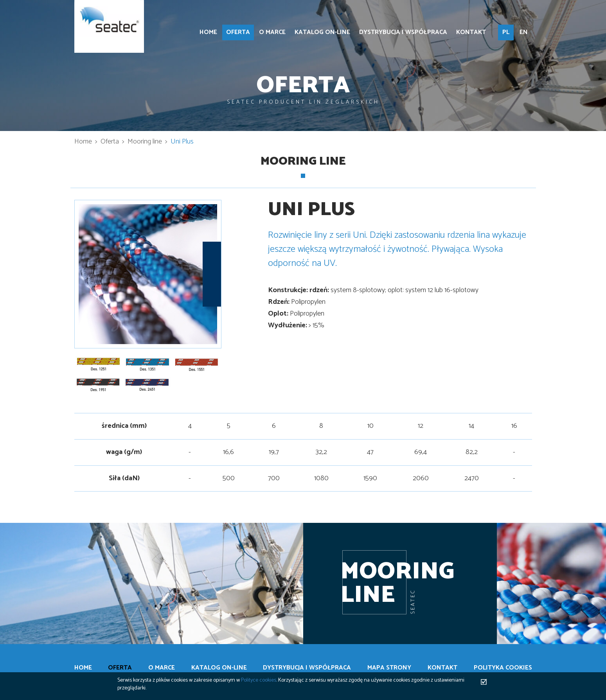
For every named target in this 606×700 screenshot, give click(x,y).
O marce (272, 32)
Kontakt (471, 32)
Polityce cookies (259, 680)
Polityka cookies (503, 668)
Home (208, 32)
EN (524, 32)
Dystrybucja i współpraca (403, 32)
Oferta (238, 32)
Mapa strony (389, 668)
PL (506, 32)
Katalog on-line (322, 32)
